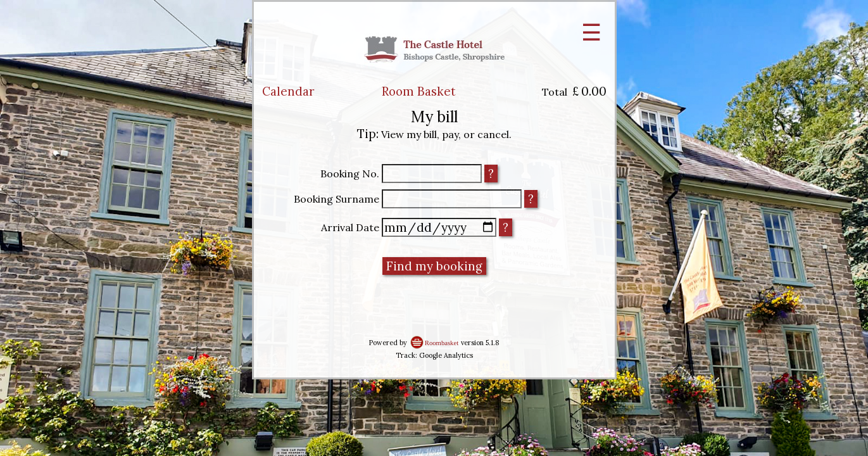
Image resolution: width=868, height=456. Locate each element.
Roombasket (442, 343)
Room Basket (419, 91)
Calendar (288, 91)
